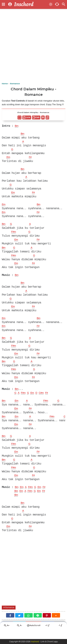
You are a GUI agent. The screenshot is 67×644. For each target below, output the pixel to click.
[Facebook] (10, 624)
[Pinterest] (47, 624)
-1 (61, 635)
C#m (45, 399)
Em (9, 158)
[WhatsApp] (28, 624)
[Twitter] (19, 624)
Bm (17, 126)
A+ (6, 635)
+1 (48, 635)
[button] (56, 624)
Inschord (35, 642)
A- (19, 635)
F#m (14, 234)
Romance (11, 616)
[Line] (38, 624)
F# (31, 158)
